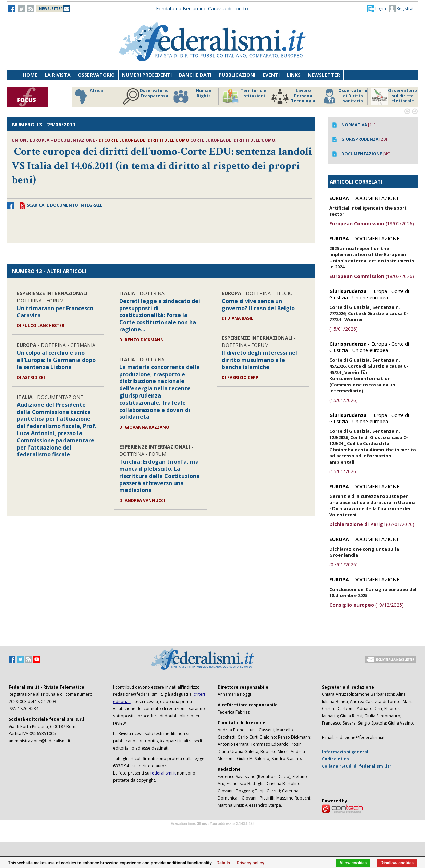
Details (223, 863)
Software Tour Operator (212, 832)
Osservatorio (96, 75)
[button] (377, 9)
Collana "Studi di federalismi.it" (357, 766)
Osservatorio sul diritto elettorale (394, 97)
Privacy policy (250, 863)
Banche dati (195, 75)
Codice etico (335, 759)
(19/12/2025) (367, 605)
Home (30, 75)
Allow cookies (353, 863)
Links (294, 75)
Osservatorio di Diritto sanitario (344, 97)
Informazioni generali (346, 752)
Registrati (402, 9)
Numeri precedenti (147, 75)
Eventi (271, 75)
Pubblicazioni (237, 75)
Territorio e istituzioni (244, 97)
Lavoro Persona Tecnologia (293, 97)
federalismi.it (163, 773)
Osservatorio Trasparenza (145, 97)
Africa (88, 97)
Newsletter (324, 75)
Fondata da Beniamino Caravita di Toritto (202, 8)
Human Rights (192, 97)
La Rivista (58, 75)
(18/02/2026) (372, 223)
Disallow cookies (397, 863)
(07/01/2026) (372, 524)
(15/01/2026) (344, 329)
